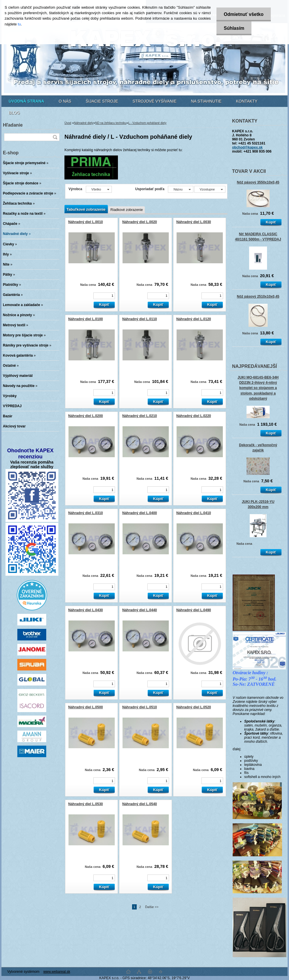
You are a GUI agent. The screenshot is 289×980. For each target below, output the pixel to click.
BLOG (14, 113)
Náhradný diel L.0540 (140, 804)
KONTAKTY (247, 101)
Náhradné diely (84, 123)
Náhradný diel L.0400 (140, 513)
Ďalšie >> (152, 907)
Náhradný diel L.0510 (140, 707)
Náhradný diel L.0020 (140, 222)
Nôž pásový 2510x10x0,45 (258, 297)
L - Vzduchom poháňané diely (147, 123)
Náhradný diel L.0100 (86, 319)
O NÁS (65, 101)
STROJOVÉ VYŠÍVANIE (155, 101)
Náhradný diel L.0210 (140, 416)
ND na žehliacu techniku (111, 123)
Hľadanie (13, 125)
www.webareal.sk (57, 972)
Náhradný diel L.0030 (194, 222)
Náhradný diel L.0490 (194, 610)
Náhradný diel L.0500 (86, 707)
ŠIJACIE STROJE (102, 101)
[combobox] (180, 189)
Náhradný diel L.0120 (194, 319)
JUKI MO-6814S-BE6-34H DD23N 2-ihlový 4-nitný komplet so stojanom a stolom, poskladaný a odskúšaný (258, 388)
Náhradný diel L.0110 (140, 319)
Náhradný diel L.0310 (86, 513)
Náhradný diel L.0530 (86, 804)
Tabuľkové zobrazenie (86, 209)
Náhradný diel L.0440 (140, 610)
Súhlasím (234, 28)
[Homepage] (26, 101)
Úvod (68, 123)
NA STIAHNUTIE (206, 101)
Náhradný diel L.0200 (86, 416)
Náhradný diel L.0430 (86, 610)
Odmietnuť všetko (243, 14)
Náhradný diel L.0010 (86, 222)
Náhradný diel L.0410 (194, 513)
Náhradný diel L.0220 (194, 416)
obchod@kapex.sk (247, 147)
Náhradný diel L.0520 (194, 707)
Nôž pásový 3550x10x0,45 (258, 182)
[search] (55, 137)
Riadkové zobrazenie (127, 210)
